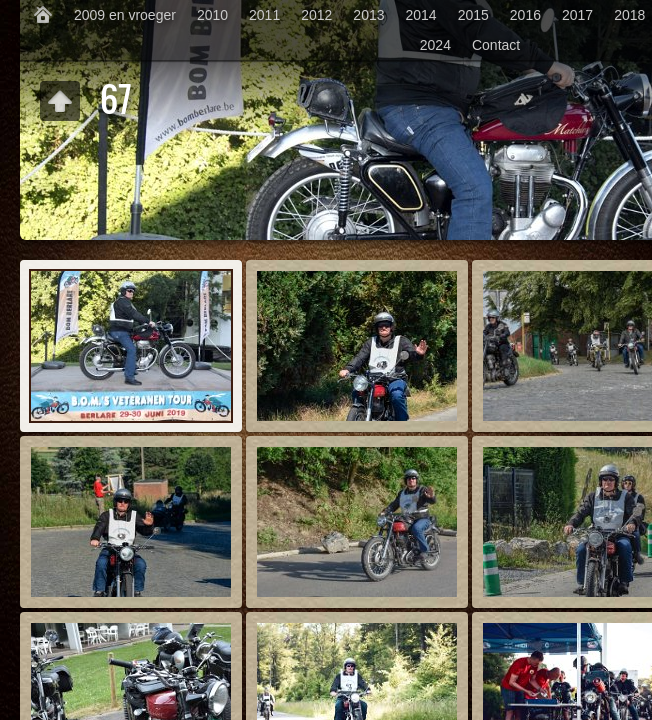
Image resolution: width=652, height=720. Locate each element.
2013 (368, 15)
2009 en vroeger (125, 15)
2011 (264, 15)
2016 (525, 15)
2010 (212, 15)
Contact (496, 45)
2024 (435, 45)
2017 (577, 15)
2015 (473, 15)
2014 (421, 15)
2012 (316, 15)
